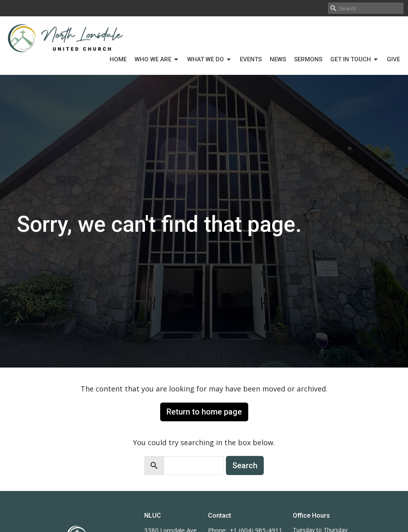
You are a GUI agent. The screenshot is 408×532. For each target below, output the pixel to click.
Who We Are (157, 60)
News (278, 59)
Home (118, 59)
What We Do (210, 60)
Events (251, 59)
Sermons (308, 59)
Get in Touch (355, 60)
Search (245, 465)
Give (393, 59)
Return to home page (204, 412)
